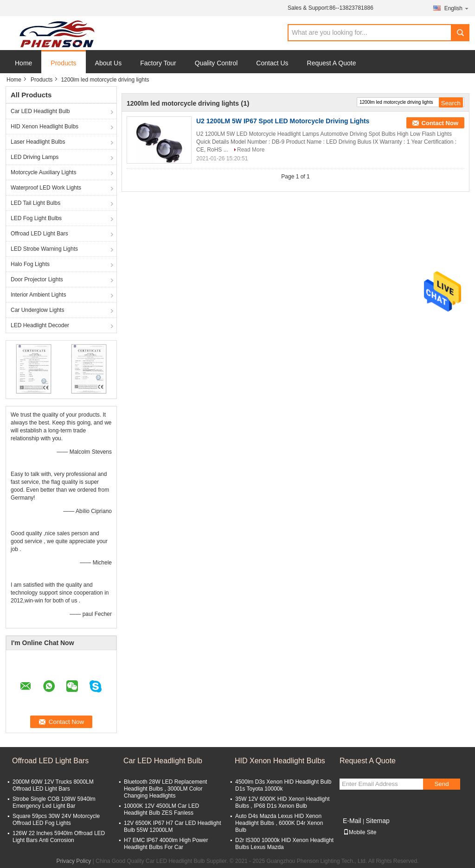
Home (23, 63)
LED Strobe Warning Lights (44, 249)
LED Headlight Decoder (40, 325)
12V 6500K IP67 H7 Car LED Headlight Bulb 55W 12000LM (172, 827)
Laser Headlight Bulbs (38, 142)
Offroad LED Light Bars (39, 234)
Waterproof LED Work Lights (46, 188)
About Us (109, 63)
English (457, 8)
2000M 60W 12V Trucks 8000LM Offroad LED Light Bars (53, 785)
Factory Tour (158, 63)
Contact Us (272, 63)
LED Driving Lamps (35, 157)
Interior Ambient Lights (38, 295)
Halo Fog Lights (30, 264)
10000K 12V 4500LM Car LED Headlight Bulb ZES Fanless (161, 809)
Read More (251, 150)
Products (63, 63)
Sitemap (377, 821)
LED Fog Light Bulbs (36, 218)
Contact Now (440, 123)
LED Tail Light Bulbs (35, 203)
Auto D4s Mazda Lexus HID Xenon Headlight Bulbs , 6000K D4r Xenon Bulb (279, 823)
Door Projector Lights (37, 279)
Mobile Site (360, 832)
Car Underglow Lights (37, 310)
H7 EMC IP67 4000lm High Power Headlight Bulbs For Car (166, 844)
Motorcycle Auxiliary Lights (43, 172)
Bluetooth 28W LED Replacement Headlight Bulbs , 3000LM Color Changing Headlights (165, 789)
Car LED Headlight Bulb (40, 111)
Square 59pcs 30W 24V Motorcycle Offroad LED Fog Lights (56, 820)
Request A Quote (332, 63)
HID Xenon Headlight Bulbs (45, 127)
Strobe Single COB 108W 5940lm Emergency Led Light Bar (54, 802)
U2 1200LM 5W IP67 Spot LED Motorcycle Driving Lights (283, 121)
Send (441, 784)
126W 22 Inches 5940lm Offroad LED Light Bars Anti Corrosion (59, 837)
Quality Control (216, 63)
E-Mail (352, 821)
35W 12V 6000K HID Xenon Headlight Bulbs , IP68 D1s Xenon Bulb (282, 802)
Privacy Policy (74, 861)
